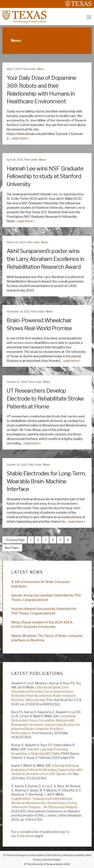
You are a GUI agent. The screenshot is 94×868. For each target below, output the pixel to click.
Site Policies (54, 855)
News (41, 69)
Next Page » (11, 548)
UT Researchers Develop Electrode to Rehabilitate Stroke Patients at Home (45, 399)
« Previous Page (13, 540)
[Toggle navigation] (89, 17)
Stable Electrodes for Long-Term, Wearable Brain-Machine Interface (46, 481)
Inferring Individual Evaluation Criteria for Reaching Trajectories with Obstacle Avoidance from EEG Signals (47, 770)
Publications (26, 836)
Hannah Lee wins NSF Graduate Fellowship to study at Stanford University (45, 176)
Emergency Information (30, 855)
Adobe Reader (52, 860)
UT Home (9, 855)
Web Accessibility (74, 855)
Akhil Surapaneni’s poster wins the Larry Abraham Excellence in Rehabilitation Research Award (45, 259)
